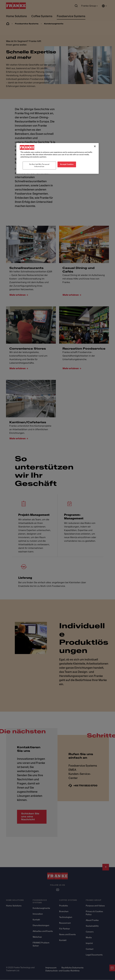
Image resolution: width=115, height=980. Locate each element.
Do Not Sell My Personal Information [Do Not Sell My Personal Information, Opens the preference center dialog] (39, 165)
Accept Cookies (67, 164)
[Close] (95, 146)
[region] (57, 158)
